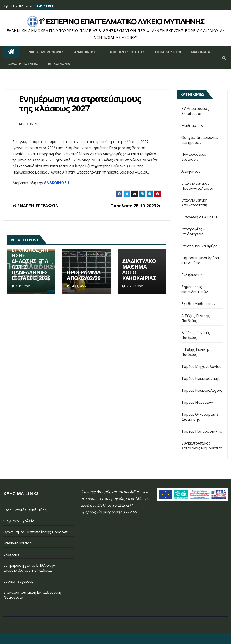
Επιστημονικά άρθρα (200, 246)
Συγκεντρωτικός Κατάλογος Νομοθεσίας (202, 446)
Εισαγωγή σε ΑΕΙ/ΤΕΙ (199, 217)
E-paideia (11, 554)
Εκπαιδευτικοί (168, 52)
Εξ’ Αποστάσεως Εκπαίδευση (195, 111)
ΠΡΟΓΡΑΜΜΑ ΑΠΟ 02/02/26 (84, 275)
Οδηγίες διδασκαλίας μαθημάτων (200, 140)
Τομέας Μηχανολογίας (201, 366)
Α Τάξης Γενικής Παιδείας (196, 318)
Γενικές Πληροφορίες (44, 52)
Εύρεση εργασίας (18, 581)
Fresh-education (17, 543)
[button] (224, 58)
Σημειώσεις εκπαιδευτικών (195, 289)
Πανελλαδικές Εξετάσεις (194, 157)
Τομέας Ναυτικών (197, 402)
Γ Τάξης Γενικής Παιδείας (195, 352)
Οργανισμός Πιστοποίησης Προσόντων (38, 532)
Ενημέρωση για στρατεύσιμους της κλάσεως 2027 (80, 103)
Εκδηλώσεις (192, 275)
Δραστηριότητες (23, 64)
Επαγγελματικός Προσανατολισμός (198, 186)
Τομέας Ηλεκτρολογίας (202, 390)
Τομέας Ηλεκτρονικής (201, 378)
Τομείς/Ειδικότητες (127, 52)
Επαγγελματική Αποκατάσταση (194, 203)
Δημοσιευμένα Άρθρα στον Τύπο (200, 260)
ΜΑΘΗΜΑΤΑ (201, 52)
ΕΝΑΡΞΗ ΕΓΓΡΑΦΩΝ (36, 206)
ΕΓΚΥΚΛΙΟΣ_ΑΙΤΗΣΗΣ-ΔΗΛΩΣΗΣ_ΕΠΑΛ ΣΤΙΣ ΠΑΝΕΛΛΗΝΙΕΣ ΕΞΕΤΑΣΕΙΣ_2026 (31, 264)
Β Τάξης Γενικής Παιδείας (196, 335)
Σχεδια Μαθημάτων (199, 304)
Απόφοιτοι (191, 171)
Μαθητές (189, 125)
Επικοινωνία (59, 64)
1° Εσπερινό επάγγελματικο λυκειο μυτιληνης (121, 21)
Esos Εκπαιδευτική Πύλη (25, 510)
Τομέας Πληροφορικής (202, 431)
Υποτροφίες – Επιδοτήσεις (193, 232)
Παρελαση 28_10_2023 (136, 206)
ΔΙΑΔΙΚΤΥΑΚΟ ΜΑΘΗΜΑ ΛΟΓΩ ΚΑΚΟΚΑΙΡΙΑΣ (139, 269)
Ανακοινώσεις (87, 52)
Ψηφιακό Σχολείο (19, 521)
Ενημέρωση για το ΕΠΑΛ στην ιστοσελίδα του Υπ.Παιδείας (29, 568)
